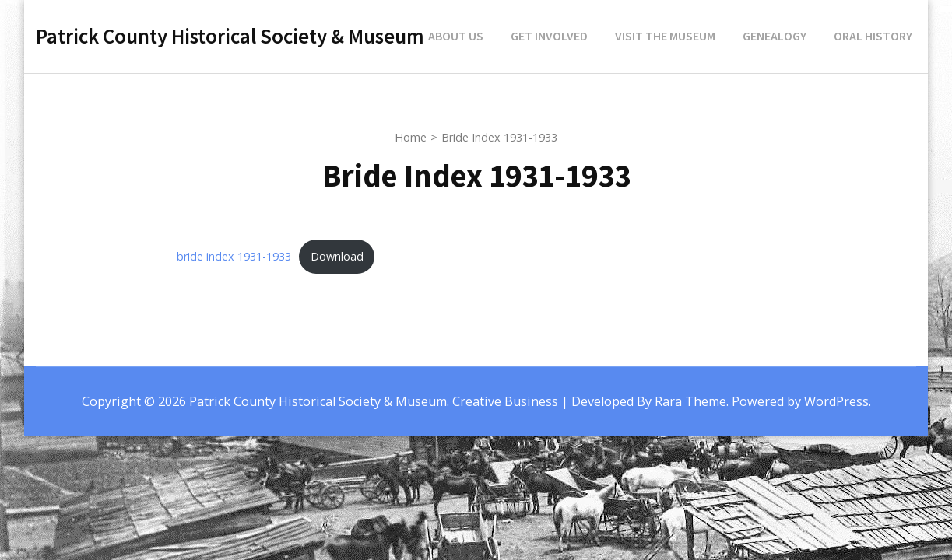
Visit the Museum (665, 36)
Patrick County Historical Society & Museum (230, 36)
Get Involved (549, 36)
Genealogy (775, 36)
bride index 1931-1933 (234, 256)
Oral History (873, 36)
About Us (456, 36)
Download (337, 256)
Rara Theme (690, 401)
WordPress (836, 401)
